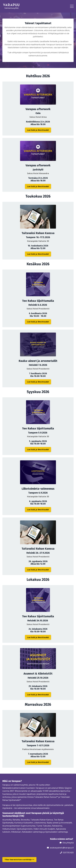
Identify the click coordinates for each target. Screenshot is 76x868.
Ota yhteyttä (68, 843)
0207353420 (68, 853)
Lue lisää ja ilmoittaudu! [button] (38, 130)
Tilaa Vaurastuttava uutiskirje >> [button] (19, 859)
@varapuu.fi (68, 848)
